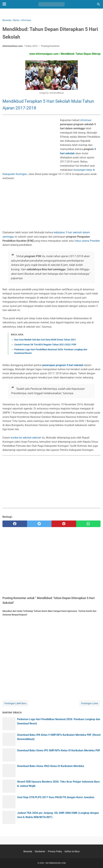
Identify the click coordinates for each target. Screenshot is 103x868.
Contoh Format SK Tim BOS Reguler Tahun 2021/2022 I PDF (45, 345)
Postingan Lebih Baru (15, 703)
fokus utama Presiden (87, 241)
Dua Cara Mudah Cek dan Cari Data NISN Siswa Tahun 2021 (45, 340)
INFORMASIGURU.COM (56, 863)
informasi (86, 120)
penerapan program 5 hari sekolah (63, 365)
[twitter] (39, 524)
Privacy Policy (55, 851)
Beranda (28, 851)
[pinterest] (64, 524)
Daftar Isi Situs (72, 851)
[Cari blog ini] (99, 4)
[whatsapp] (88, 524)
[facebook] (15, 524)
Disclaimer (40, 851)
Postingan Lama (90, 703)
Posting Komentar (50, 46)
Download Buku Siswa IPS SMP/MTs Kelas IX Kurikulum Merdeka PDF (59, 750)
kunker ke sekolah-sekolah (26, 438)
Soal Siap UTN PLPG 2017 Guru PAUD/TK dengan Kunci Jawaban (56, 797)
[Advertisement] (30, 145)
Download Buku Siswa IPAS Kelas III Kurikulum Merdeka (51, 766)
